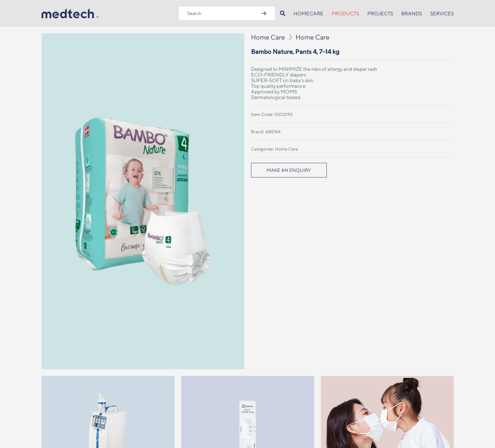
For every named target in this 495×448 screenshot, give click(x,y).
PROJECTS (380, 13)
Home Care (268, 37)
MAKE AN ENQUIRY (289, 170)
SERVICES (442, 13)
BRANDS (412, 13)
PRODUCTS (345, 13)
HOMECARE (309, 13)
